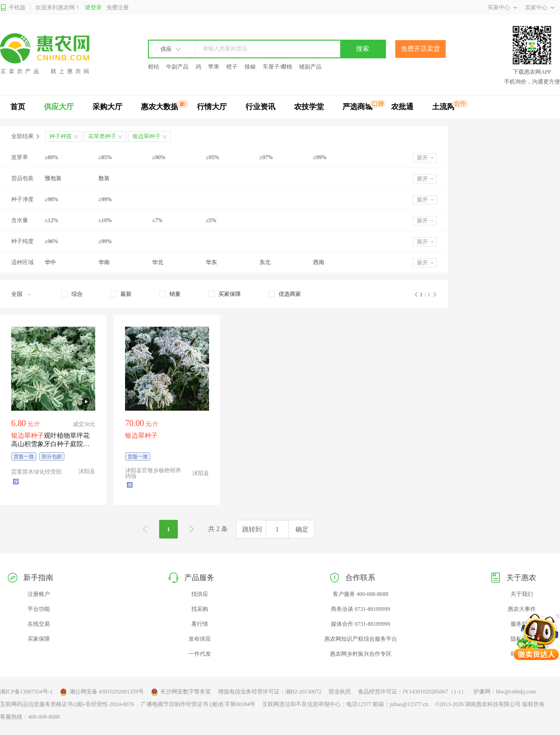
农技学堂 (309, 107)
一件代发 (200, 654)
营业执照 (340, 692)
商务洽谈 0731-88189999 (360, 609)
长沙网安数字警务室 (181, 692)
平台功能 (39, 609)
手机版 (13, 8)
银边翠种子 (147, 136)
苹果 (214, 67)
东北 (265, 262)
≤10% (105, 220)
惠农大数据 (160, 107)
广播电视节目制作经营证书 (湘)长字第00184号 (198, 704)
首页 (18, 107)
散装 (104, 178)
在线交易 (39, 624)
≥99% (320, 157)
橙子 (232, 67)
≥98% (52, 199)
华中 (50, 262)
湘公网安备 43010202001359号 (102, 692)
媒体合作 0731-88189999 (360, 624)
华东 (211, 262)
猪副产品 (310, 67)
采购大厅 (107, 107)
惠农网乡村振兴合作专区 (361, 654)
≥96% (52, 241)
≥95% (213, 157)
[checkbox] (72, 294)
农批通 (402, 107)
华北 (158, 262)
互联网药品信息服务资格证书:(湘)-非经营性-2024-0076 (67, 704)
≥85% (105, 157)
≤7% (157, 220)
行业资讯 (260, 107)
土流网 (443, 107)
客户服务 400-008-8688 (360, 594)
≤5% (211, 220)
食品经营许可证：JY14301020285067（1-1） (412, 692)
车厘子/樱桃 (277, 67)
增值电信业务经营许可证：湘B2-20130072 (270, 692)
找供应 (200, 594)
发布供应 (200, 639)
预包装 (53, 178)
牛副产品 (177, 67)
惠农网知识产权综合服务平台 (361, 639)
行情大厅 (212, 107)
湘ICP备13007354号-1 (26, 692)
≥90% (159, 157)
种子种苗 (61, 136)
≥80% (52, 157)
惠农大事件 (522, 609)
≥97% (266, 157)
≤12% (52, 220)
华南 (104, 262)
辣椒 (250, 67)
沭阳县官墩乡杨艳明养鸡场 (153, 473)
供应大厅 (59, 107)
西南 (319, 262)
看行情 (200, 624)
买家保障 (39, 639)
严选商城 (357, 107)
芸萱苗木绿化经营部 (36, 472)
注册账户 (39, 594)
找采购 (200, 609)
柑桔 (154, 67)
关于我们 (522, 594)
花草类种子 (102, 136)
